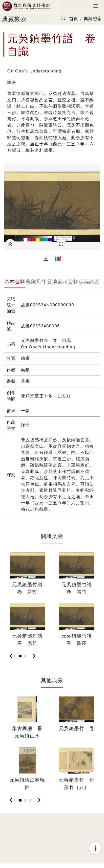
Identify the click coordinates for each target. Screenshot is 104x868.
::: (63, 18)
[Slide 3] (30, 800)
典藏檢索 (93, 18)
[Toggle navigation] (96, 6)
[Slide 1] (20, 656)
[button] (46, 259)
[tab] (15, 282)
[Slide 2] (25, 656)
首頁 (74, 18)
